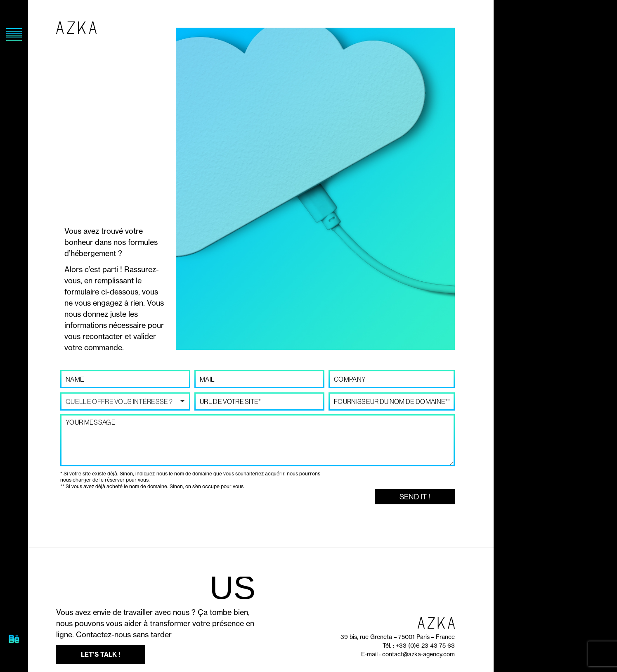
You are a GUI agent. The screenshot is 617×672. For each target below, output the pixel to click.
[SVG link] (14, 640)
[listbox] (125, 401)
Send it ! (415, 497)
